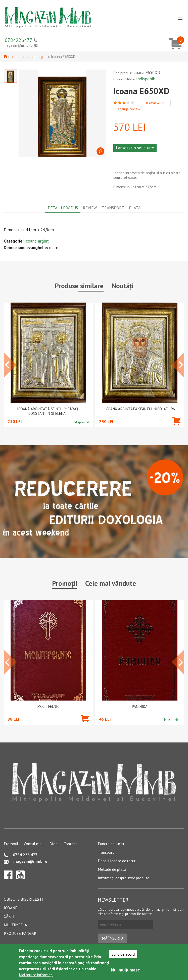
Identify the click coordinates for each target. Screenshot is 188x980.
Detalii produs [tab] (63, 208)
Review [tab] (90, 208)
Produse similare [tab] (79, 286)
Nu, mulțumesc (126, 970)
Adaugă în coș (176, 428)
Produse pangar (20, 933)
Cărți (9, 916)
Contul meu (34, 844)
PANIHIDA (140, 707)
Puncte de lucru (111, 844)
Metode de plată (112, 869)
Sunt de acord (123, 954)
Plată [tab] (135, 208)
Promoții (11, 844)
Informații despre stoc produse (124, 878)
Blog (54, 844)
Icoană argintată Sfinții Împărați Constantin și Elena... (48, 411)
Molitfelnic (48, 707)
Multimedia (15, 925)
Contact (70, 844)
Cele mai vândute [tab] (111, 583)
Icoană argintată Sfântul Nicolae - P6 (140, 409)
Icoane (16, 57)
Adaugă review (129, 109)
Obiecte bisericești (23, 899)
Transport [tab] (113, 208)
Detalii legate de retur (117, 861)
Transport (106, 852)
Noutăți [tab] (123, 286)
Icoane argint (36, 57)
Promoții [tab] (65, 583)
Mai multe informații (36, 975)
